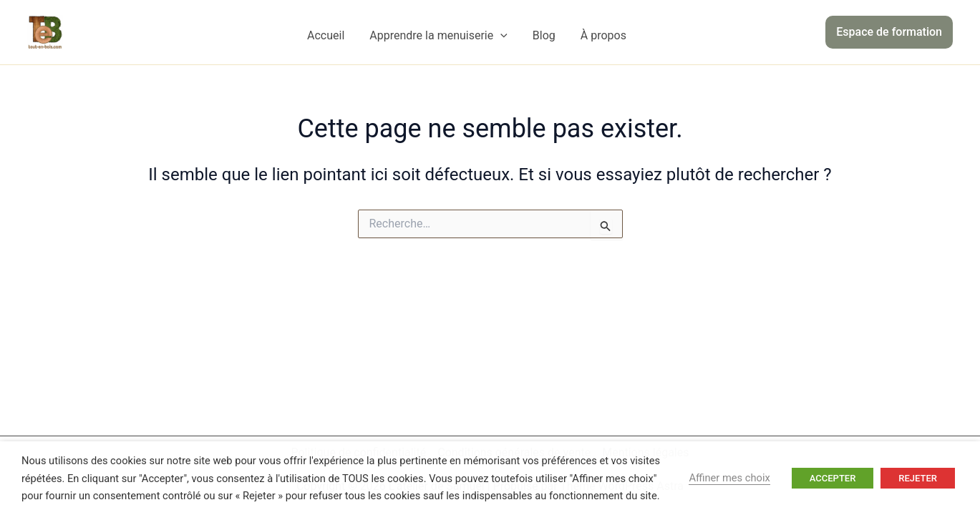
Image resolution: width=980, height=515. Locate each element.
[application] (500, 36)
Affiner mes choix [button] (729, 478)
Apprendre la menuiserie (438, 36)
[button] (889, 32)
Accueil (326, 35)
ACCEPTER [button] (833, 478)
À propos (603, 35)
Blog (544, 35)
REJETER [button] (918, 478)
